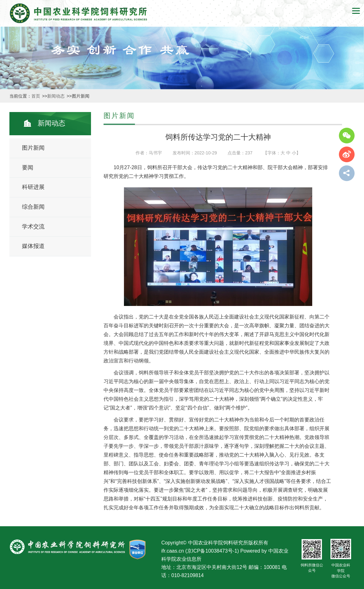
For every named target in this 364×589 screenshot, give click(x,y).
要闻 (28, 168)
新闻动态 (56, 96)
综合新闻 (33, 207)
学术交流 (33, 227)
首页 (36, 96)
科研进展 (33, 187)
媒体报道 (33, 246)
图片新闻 (33, 148)
